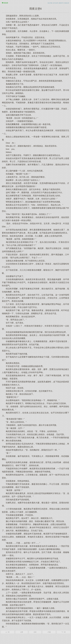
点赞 (22, 632)
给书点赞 (56, 3)
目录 (35, 632)
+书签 (49, 632)
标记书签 (50, 3)
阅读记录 (67, 3)
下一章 (64, 632)
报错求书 (61, 3)
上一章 (7, 632)
